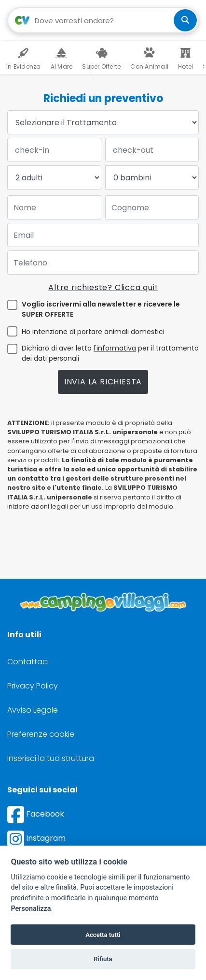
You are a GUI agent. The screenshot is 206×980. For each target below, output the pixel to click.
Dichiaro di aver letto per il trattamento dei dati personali (110, 353)
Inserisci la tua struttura (51, 758)
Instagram (36, 838)
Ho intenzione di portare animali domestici (93, 332)
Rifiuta (103, 959)
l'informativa (115, 348)
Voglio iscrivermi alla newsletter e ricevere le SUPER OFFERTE (101, 309)
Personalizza (31, 909)
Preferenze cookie (41, 734)
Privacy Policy (33, 686)
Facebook (36, 814)
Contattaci (28, 662)
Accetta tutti (103, 935)
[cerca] (185, 20)
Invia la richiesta (103, 382)
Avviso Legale (33, 710)
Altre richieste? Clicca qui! (103, 287)
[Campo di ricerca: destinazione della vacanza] (103, 20)
